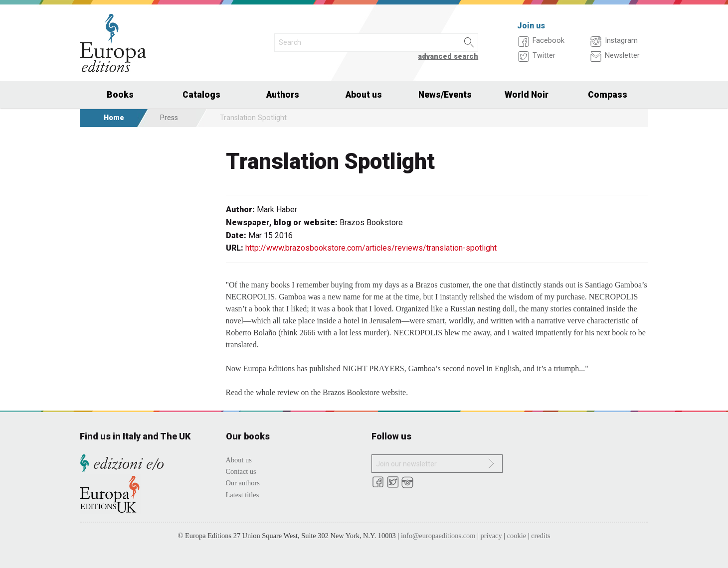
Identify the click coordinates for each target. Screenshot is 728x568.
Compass (608, 95)
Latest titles (243, 495)
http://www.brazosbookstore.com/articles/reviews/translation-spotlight (371, 248)
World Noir (527, 95)
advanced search (448, 57)
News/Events (445, 95)
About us (364, 95)
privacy (491, 536)
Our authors (243, 483)
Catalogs (201, 95)
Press (169, 118)
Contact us (241, 471)
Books (120, 95)
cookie (517, 536)
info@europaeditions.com (438, 536)
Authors (283, 95)
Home (114, 118)
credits (541, 536)
